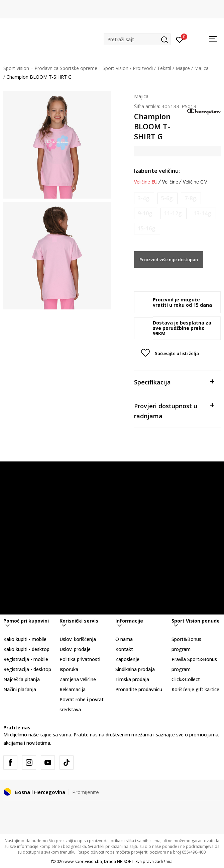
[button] (137, 39)
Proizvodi (143, 68)
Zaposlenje (127, 659)
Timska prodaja (132, 679)
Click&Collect (186, 679)
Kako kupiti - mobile (25, 639)
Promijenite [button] (86, 792)
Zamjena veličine (78, 679)
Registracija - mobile (26, 659)
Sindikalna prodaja (135, 669)
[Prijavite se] (180, 39)
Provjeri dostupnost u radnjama (174, 410)
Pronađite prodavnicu (139, 689)
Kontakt (124, 649)
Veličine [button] (170, 182)
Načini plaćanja (20, 689)
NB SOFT (125, 861)
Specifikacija (174, 382)
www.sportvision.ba (83, 861)
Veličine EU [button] (146, 182)
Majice (183, 68)
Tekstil (164, 68)
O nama (124, 639)
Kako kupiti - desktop (26, 649)
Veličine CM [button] (195, 182)
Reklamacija (73, 689)
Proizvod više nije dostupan (169, 260)
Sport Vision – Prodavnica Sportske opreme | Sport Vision (66, 68)
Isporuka (69, 669)
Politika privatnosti (80, 659)
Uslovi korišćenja (78, 639)
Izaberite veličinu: (157, 171)
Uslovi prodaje (75, 649)
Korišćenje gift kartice (195, 689)
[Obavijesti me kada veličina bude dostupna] (144, 198)
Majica (201, 68)
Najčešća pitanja (22, 679)
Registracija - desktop (27, 669)
